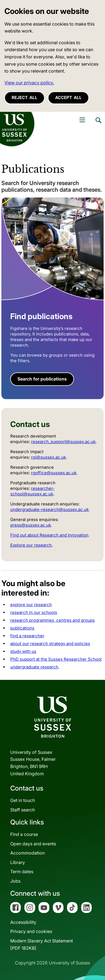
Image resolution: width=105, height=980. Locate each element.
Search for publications (42, 379)
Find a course (24, 834)
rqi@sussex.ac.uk (48, 457)
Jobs (15, 881)
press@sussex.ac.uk (31, 525)
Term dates (22, 872)
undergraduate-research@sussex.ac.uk (49, 509)
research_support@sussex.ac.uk (63, 442)
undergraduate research (34, 667)
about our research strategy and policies (50, 644)
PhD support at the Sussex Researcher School (56, 659)
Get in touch (23, 800)
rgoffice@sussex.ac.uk (54, 473)
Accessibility (23, 922)
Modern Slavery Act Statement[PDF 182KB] (42, 944)
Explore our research (31, 545)
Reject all (25, 97)
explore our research (31, 605)
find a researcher (27, 636)
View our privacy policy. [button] (29, 83)
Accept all (68, 97)
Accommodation (27, 853)
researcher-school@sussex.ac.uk (32, 491)
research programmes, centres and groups (53, 620)
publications (22, 628)
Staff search (23, 810)
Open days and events (33, 844)
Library (18, 862)
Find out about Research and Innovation (49, 535)
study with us (23, 651)
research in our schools (34, 612)
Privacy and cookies (31, 931)
